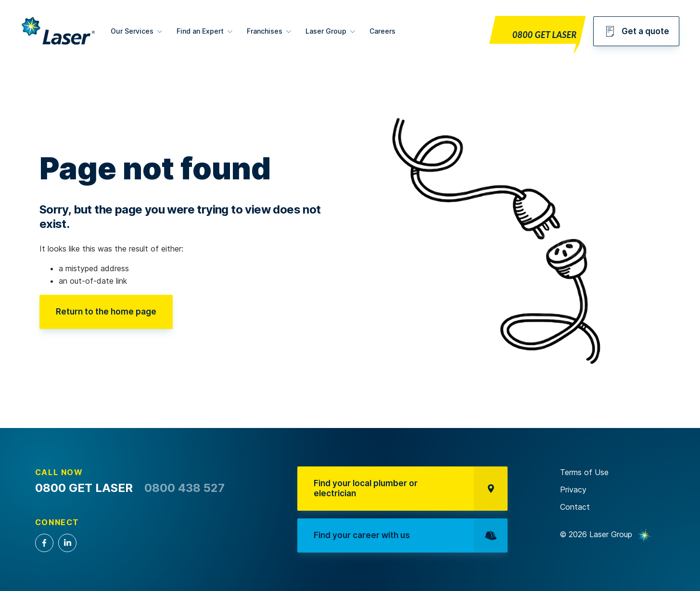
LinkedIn (67, 543)
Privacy (573, 490)
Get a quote (636, 31)
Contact (575, 507)
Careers (382, 31)
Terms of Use (584, 472)
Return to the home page (106, 312)
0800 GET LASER (545, 35)
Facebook (44, 543)
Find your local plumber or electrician (410, 488)
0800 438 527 (185, 488)
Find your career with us (410, 535)
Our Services (132, 31)
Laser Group (326, 31)
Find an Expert (200, 31)
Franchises (265, 31)
